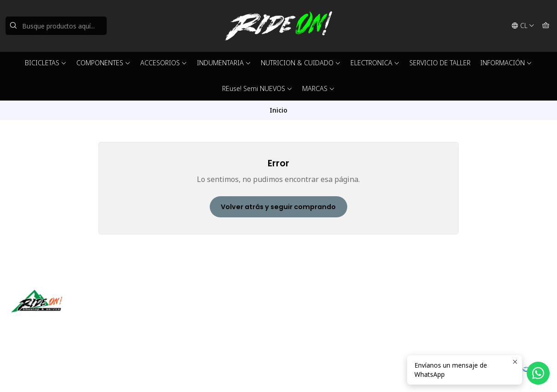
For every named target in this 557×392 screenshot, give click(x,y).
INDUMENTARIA (224, 63)
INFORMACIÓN (506, 63)
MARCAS (319, 88)
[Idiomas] (523, 26)
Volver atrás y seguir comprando (278, 207)
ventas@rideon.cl (315, 310)
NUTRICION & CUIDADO (301, 63)
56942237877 (310, 323)
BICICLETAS (46, 63)
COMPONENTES (103, 63)
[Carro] (546, 26)
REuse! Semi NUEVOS (257, 88)
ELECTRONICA (375, 63)
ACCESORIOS (164, 63)
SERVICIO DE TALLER (440, 63)
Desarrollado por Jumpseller (145, 374)
